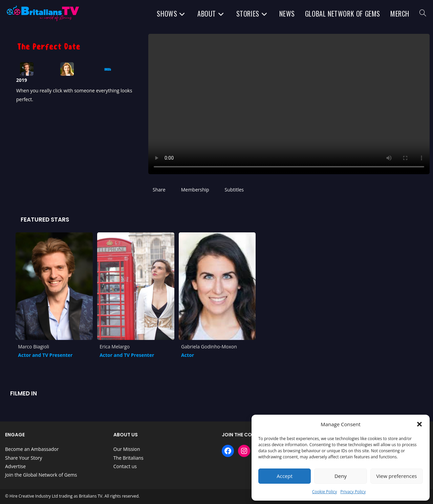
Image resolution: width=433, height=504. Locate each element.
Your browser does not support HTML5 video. (289, 104)
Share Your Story (24, 458)
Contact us (125, 466)
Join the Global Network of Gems (41, 475)
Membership (195, 190)
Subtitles (234, 190)
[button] (419, 424)
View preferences (396, 476)
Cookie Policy (324, 492)
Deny (341, 476)
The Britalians (128, 458)
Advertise (15, 466)
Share (159, 190)
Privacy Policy (353, 492)
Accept (285, 476)
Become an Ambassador (32, 449)
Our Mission (127, 449)
